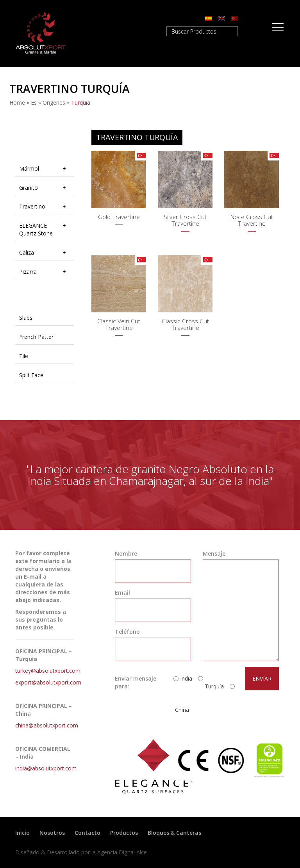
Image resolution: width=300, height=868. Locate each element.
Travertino (32, 206)
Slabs (26, 318)
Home (17, 102)
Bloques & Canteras (174, 833)
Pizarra (28, 272)
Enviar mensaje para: (136, 682)
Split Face (31, 375)
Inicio (22, 833)
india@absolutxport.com (46, 768)
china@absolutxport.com (47, 725)
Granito (29, 188)
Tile (24, 356)
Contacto (87, 833)
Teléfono (127, 632)
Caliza (27, 252)
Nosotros (52, 833)
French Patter (36, 337)
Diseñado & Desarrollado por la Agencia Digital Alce (81, 852)
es (34, 102)
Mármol (29, 168)
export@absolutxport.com (48, 682)
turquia (81, 102)
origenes (54, 102)
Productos (124, 833)
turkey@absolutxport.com (48, 671)
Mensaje (214, 553)
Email (122, 593)
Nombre (126, 553)
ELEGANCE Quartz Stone (36, 229)
